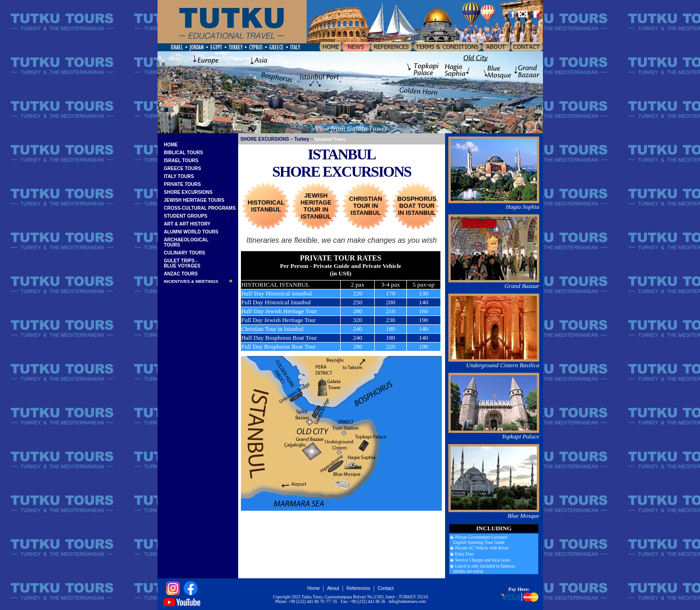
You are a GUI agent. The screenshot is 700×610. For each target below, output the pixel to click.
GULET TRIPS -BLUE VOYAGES (182, 263)
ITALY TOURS (179, 176)
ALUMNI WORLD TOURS (191, 232)
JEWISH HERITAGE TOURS (194, 200)
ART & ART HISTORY (187, 224)
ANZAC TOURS (181, 274)
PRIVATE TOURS (182, 184)
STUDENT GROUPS (186, 216)
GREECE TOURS (183, 168)
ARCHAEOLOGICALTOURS (186, 242)
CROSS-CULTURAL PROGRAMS (200, 208)
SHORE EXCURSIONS (188, 192)
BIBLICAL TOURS (184, 153)
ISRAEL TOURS (181, 161)
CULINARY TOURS (185, 253)
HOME (171, 145)
